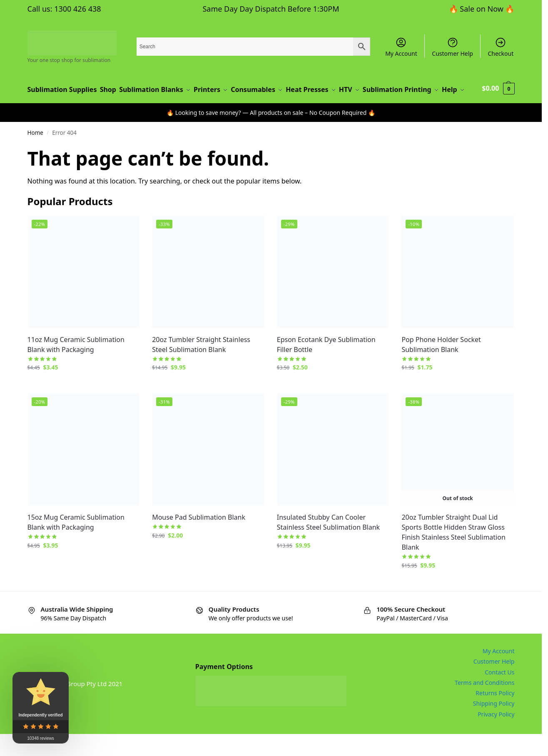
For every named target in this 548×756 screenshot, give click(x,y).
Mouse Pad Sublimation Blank (199, 539)
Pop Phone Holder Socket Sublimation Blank (441, 367)
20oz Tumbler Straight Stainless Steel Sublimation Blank (201, 367)
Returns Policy (495, 715)
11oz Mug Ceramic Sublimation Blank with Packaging (76, 367)
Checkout (501, 47)
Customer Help (452, 47)
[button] (499, 101)
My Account (401, 47)
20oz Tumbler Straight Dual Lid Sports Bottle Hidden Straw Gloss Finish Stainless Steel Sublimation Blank (453, 554)
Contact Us (499, 694)
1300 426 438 (77, 9)
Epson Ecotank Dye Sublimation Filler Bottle (326, 367)
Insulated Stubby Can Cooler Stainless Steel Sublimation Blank (328, 544)
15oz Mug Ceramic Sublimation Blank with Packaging (76, 544)
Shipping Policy (494, 726)
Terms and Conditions (484, 705)
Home (35, 155)
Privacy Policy (496, 736)
